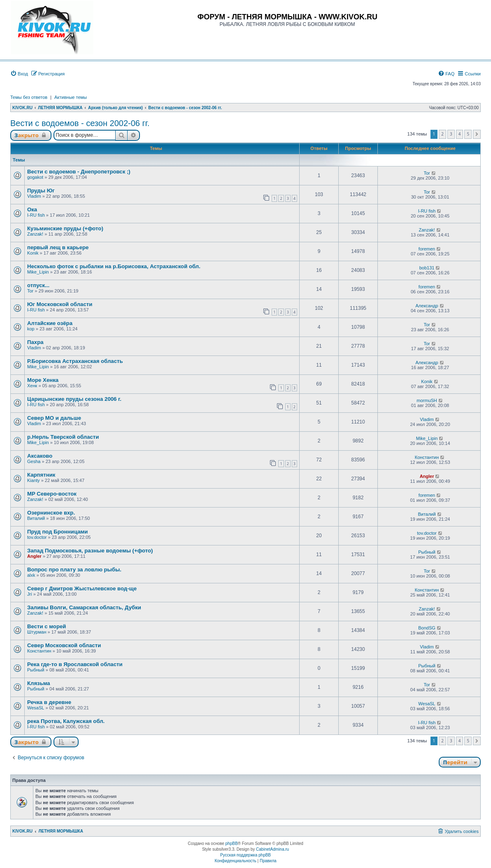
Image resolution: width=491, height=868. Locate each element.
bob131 (427, 268)
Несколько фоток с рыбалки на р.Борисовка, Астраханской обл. (114, 266)
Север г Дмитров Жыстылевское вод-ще (82, 588)
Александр (427, 306)
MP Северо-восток (52, 494)
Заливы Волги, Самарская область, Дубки (84, 607)
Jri (30, 594)
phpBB (232, 843)
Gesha (34, 461)
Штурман (37, 632)
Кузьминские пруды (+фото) (65, 228)
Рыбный (427, 552)
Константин (427, 457)
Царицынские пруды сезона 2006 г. (74, 399)
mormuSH (427, 400)
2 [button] (442, 134)
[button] (477, 134)
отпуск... (38, 285)
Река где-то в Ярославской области (75, 664)
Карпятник (41, 475)
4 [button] (460, 134)
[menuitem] (19, 74)
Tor (427, 173)
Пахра (35, 342)
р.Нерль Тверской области (63, 437)
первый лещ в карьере (58, 247)
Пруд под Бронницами (57, 532)
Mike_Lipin (38, 272)
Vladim (34, 196)
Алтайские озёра (50, 323)
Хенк (32, 386)
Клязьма (39, 683)
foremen (427, 249)
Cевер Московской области (64, 645)
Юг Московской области (60, 304)
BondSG (427, 628)
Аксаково (40, 456)
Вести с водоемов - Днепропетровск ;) (79, 172)
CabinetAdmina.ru (272, 849)
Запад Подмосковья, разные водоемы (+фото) (90, 551)
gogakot (35, 177)
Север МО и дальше (54, 418)
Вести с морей (47, 626)
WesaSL (36, 708)
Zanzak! (35, 234)
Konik (33, 253)
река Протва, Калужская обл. (66, 721)
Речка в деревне (49, 702)
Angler (427, 476)
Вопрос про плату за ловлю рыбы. (74, 570)
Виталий (36, 518)
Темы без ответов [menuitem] (29, 97)
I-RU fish (36, 215)
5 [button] (468, 134)
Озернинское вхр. (51, 513)
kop (31, 329)
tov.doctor (37, 537)
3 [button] (451, 134)
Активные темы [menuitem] (71, 97)
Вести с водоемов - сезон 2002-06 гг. (80, 123)
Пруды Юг (41, 191)
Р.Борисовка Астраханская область (75, 361)
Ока (32, 209)
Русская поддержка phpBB (245, 855)
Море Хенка (43, 380)
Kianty (34, 480)
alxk (31, 575)
